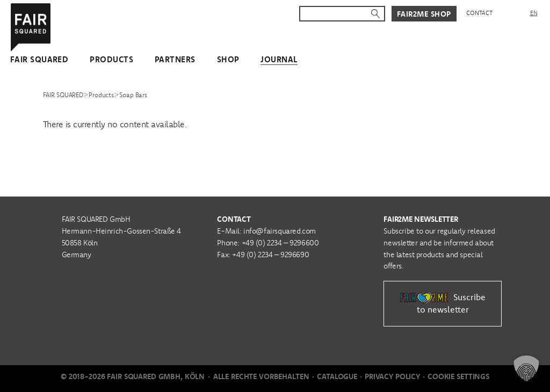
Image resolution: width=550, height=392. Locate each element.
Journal (279, 59)
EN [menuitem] (534, 13)
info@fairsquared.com (280, 231)
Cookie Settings (458, 376)
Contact (479, 13)
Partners (175, 59)
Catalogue (337, 376)
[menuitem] (534, 13)
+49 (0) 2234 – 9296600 (280, 243)
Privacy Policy (392, 376)
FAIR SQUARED (39, 59)
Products (111, 59)
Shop (228, 59)
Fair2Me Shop (424, 14)
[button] (526, 368)
